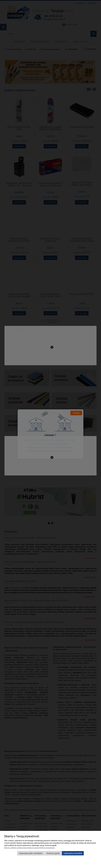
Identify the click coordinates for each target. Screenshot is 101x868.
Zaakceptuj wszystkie (73, 853)
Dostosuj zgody (53, 853)
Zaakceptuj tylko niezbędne (31, 853)
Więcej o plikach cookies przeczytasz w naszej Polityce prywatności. (30, 848)
